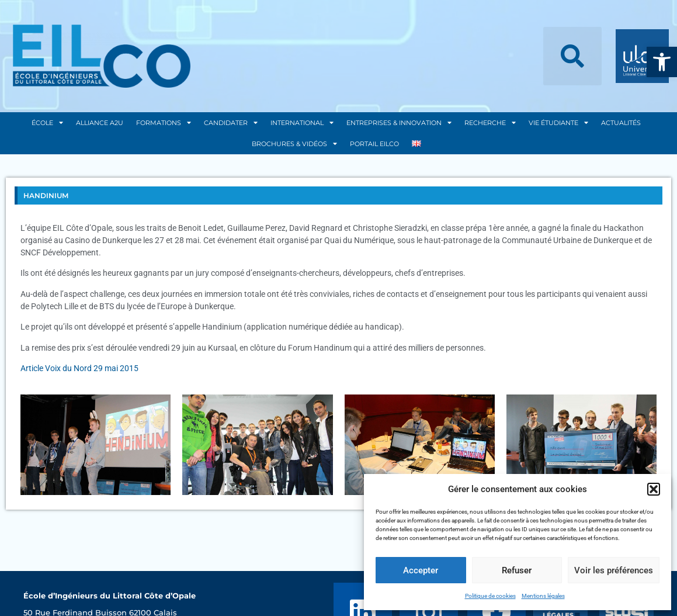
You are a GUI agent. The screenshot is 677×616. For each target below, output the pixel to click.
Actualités (621, 123)
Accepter (421, 570)
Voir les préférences (614, 570)
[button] (662, 62)
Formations (164, 122)
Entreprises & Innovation (399, 122)
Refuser (517, 570)
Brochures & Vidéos (294, 143)
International (302, 122)
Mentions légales (543, 596)
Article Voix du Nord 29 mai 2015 (79, 368)
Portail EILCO (374, 144)
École (47, 122)
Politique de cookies (490, 596)
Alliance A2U (100, 123)
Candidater (231, 122)
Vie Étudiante (558, 122)
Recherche (490, 122)
